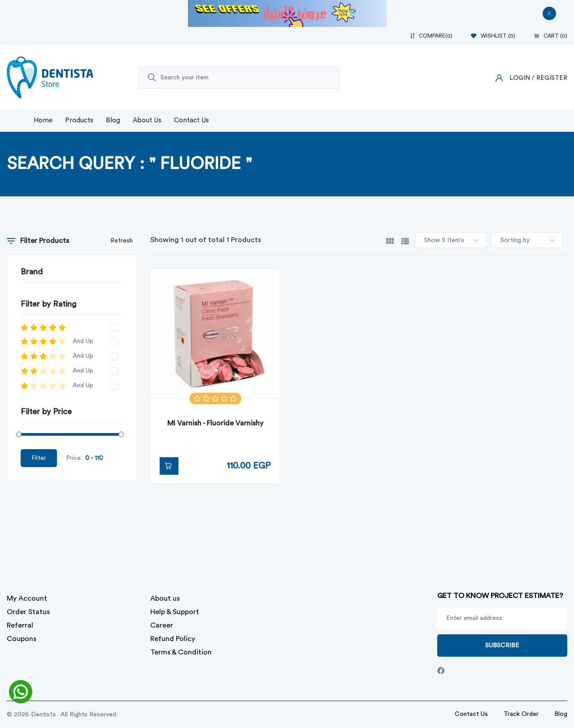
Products (79, 120)
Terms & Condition (181, 652)
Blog (113, 120)
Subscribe (502, 646)
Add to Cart (166, 466)
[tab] (390, 240)
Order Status (28, 612)
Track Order (521, 714)
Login (520, 78)
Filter (39, 458)
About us (165, 598)
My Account (27, 598)
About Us (147, 120)
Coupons (22, 639)
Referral (20, 625)
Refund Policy (173, 639)
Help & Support (175, 612)
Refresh (122, 241)
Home (43, 120)
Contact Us (191, 120)
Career (162, 625)
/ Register (550, 78)
